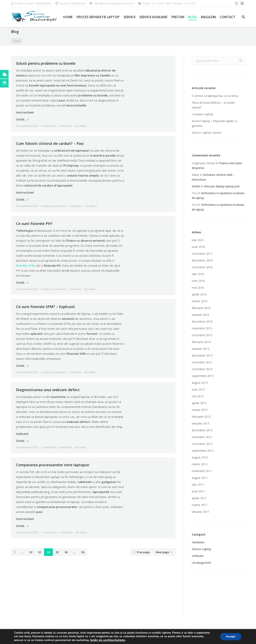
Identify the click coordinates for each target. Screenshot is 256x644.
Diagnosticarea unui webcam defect (48, 390)
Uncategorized (201, 563)
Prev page (143, 552)
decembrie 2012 (202, 430)
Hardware (66, 126)
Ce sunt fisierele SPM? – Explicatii (45, 307)
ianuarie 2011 (200, 512)
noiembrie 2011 (202, 471)
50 (83, 552)
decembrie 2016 (202, 260)
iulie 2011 (198, 484)
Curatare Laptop (202, 114)
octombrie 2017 (202, 254)
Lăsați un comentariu (54, 206)
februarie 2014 (201, 342)
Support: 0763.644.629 (72, 3)
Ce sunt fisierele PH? (34, 224)
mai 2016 (198, 288)
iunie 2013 (198, 389)
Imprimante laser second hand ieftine (214, 596)
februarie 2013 (201, 417)
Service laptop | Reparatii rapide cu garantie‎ (214, 123)
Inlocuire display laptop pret (222, 186)
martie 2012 (200, 464)
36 (66, 552)
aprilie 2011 (199, 498)
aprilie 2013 (199, 403)
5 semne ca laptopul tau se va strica (215, 96)
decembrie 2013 (202, 355)
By (81, 126)
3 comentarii (49, 126)
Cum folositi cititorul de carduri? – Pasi (50, 143)
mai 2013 (198, 396)
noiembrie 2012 (202, 437)
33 (40, 552)
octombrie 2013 (202, 369)
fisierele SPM (25, 265)
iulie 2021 (198, 240)
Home (17, 41)
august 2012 (200, 457)
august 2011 (200, 478)
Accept (231, 637)
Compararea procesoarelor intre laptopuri (53, 465)
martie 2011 (200, 505)
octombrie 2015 (202, 335)
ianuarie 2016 (200, 315)
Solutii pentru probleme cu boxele (46, 63)
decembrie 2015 (202, 322)
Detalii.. (21, 119)
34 (48, 552)
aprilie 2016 (199, 294)
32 (31, 552)
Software (76, 289)
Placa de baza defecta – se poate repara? (213, 105)
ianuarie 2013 (200, 423)
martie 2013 (200, 410)
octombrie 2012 (202, 444)
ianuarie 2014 (200, 349)
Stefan (196, 186)
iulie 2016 (198, 274)
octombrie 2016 (202, 267)
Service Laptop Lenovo (207, 133)
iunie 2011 (198, 491)
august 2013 (200, 383)
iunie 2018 (198, 247)
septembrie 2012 (203, 451)
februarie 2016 (201, 308)
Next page (162, 552)
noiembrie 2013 (202, 362)
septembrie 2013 (203, 376)
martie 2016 (200, 301)
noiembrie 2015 (202, 328)
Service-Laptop (201, 549)
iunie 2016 (198, 281)
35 (57, 552)
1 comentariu (49, 532)
